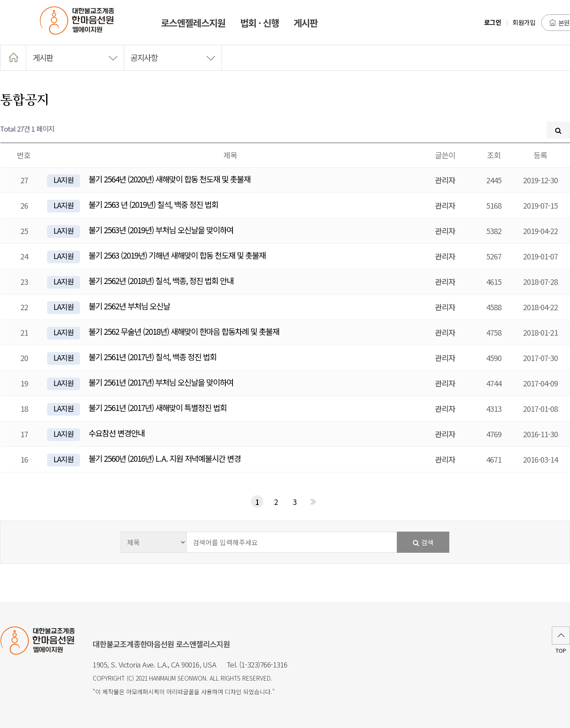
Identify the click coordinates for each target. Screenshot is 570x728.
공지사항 (173, 57)
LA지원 (64, 180)
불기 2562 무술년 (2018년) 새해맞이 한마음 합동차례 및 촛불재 (184, 331)
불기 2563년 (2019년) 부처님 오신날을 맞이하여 (161, 230)
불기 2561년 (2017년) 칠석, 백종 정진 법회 (152, 357)
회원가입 (524, 22)
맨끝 (313, 502)
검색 (423, 542)
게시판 (75, 57)
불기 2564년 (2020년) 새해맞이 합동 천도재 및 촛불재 (169, 179)
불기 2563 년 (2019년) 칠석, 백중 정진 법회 (153, 204)
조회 (494, 155)
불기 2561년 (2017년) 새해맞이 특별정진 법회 (158, 407)
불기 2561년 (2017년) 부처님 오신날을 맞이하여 (161, 382)
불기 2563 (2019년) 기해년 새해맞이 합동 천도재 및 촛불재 (177, 255)
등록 (540, 155)
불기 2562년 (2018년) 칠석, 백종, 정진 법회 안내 (161, 280)
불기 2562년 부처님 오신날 (129, 306)
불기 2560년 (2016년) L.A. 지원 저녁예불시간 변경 (165, 458)
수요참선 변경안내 (116, 433)
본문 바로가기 (0, 0)
